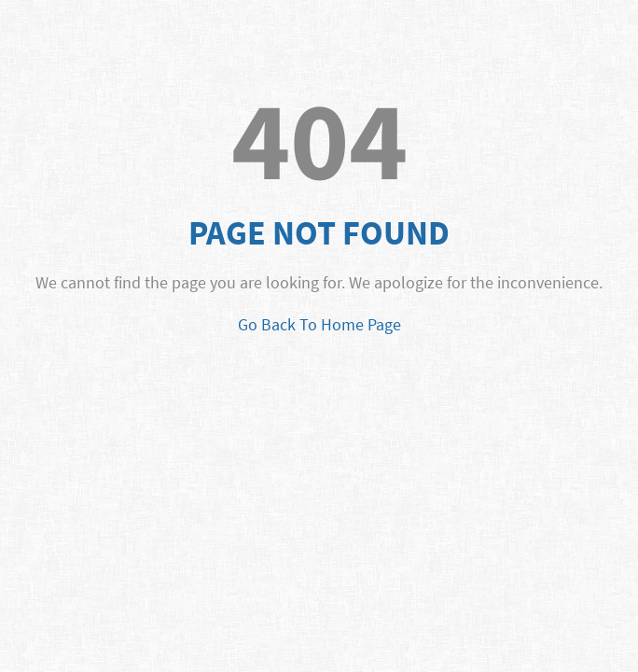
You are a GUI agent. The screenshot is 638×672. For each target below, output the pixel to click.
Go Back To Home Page (319, 324)
